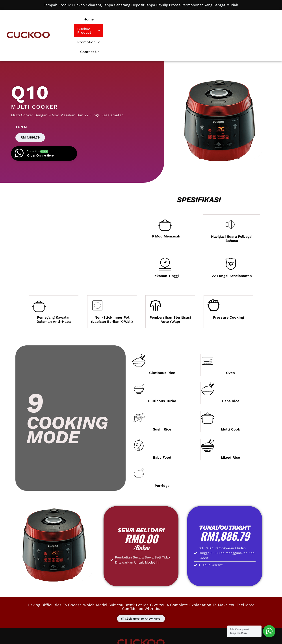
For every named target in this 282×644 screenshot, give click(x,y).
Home (124, 19)
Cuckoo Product (154, 19)
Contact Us (221, 19)
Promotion (191, 19)
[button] (154, 19)
